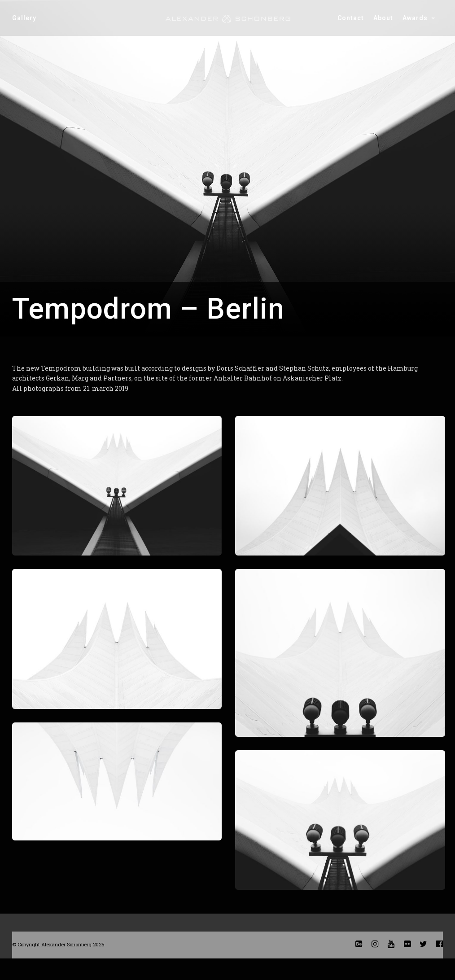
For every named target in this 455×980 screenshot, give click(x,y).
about (383, 18)
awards (415, 18)
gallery (24, 18)
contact (351, 18)
